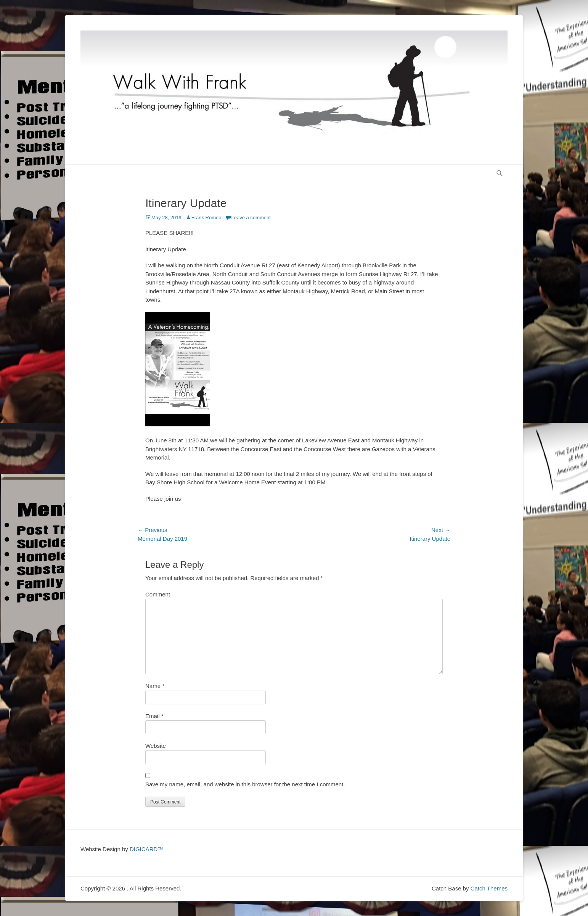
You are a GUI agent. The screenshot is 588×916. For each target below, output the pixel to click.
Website (156, 746)
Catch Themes (489, 888)
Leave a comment (251, 218)
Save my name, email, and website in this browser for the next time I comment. (245, 784)
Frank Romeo (206, 218)
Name (155, 686)
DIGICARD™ (146, 849)
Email (154, 716)
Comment (158, 594)
